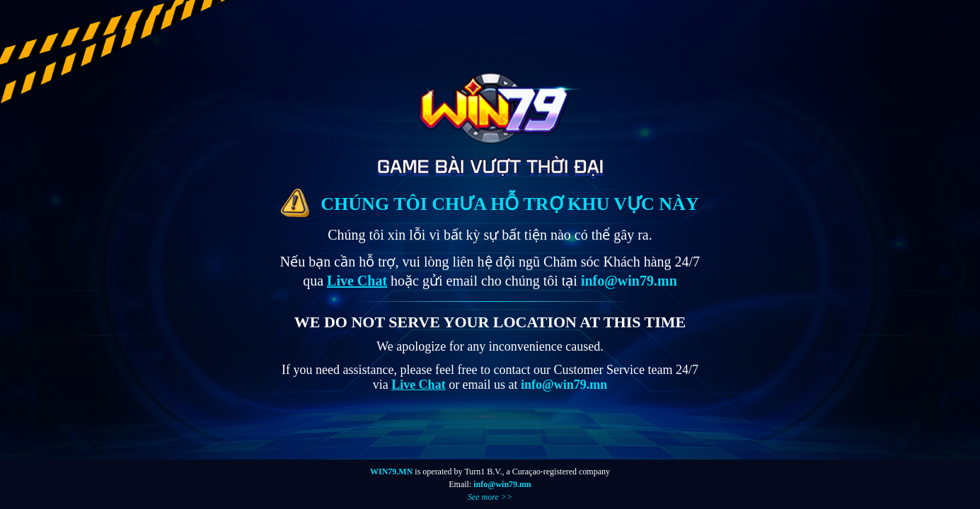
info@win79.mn (502, 484)
